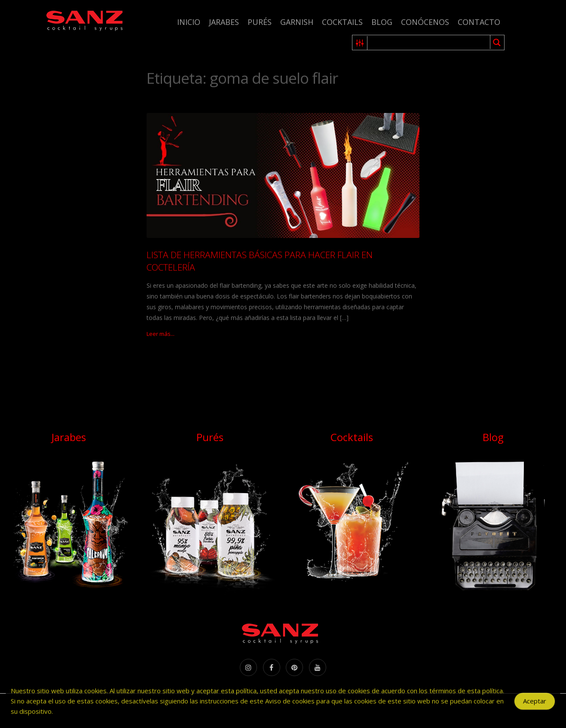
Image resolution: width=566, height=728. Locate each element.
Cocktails (342, 22)
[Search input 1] (429, 43)
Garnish (297, 22)
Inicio (189, 22)
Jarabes (224, 22)
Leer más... (161, 334)
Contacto (479, 22)
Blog (382, 22)
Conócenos (425, 22)
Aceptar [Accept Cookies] (535, 707)
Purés (260, 22)
